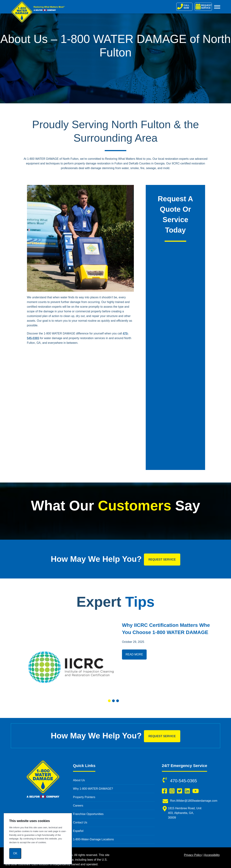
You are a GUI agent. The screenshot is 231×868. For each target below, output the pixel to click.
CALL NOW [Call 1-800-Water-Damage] (183, 6)
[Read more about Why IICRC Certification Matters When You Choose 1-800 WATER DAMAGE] (71, 658)
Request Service (162, 560)
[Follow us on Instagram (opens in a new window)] (172, 791)
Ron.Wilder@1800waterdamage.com (194, 801)
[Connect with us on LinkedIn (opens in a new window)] (187, 791)
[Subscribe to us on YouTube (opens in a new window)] (196, 791)
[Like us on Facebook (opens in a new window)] (164, 791)
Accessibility (212, 855)
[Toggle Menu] (217, 7)
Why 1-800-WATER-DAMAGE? (93, 789)
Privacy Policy (193, 855)
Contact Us (80, 822)
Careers (78, 806)
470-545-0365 (184, 781)
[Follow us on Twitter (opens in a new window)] (180, 791)
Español (78, 831)
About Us (79, 780)
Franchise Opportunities (88, 814)
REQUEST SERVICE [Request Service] (204, 6)
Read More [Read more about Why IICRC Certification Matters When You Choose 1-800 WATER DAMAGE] (134, 654)
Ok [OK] (15, 853)
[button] (109, 701)
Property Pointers (84, 797)
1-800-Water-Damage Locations (93, 839)
